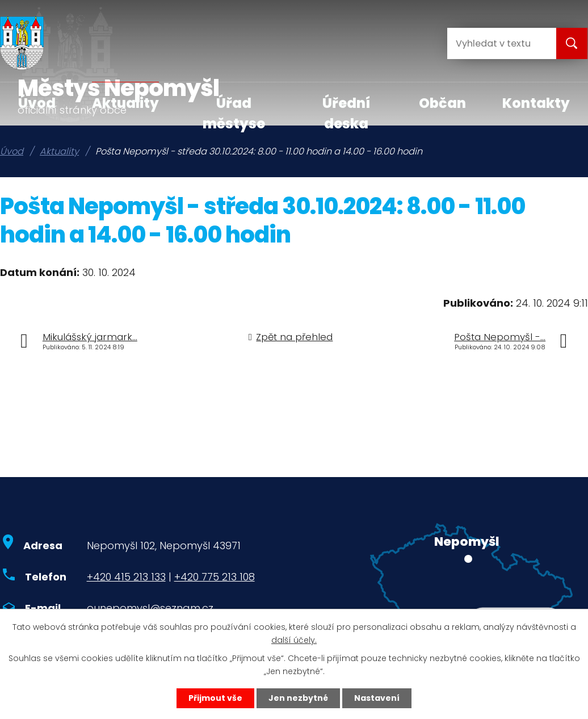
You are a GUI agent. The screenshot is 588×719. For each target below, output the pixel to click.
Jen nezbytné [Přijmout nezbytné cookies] (298, 698)
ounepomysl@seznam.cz (150, 608)
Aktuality (125, 103)
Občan (442, 103)
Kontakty (536, 103)
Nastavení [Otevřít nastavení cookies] (377, 698)
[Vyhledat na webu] (493, 43)
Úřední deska (346, 113)
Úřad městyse (234, 113)
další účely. (294, 640)
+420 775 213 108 (215, 577)
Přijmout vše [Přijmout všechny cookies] (215, 698)
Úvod (37, 103)
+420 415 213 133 (126, 577)
